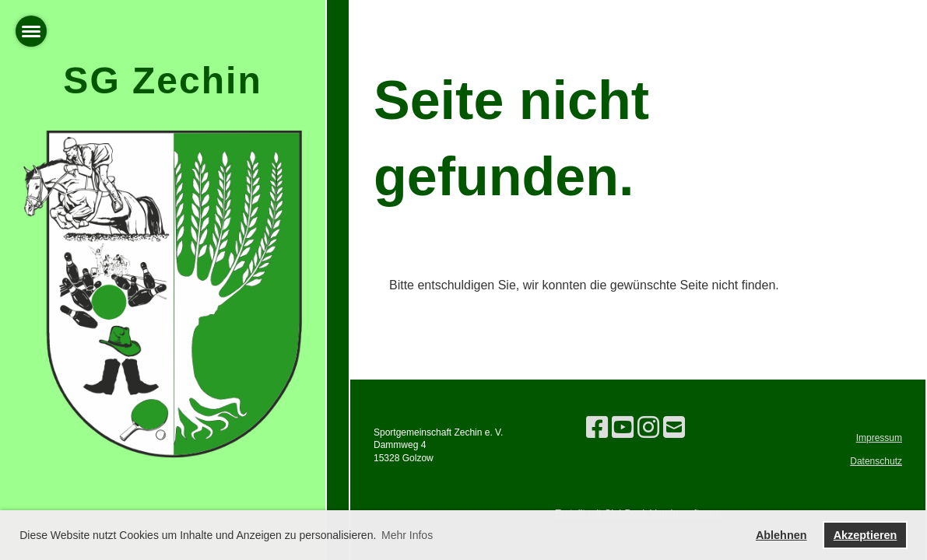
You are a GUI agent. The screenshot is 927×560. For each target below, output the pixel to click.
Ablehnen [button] (781, 535)
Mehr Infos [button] (407, 535)
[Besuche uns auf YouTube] (623, 428)
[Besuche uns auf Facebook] (597, 428)
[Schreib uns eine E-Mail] (674, 428)
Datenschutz (876, 461)
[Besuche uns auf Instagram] (648, 428)
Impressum (879, 438)
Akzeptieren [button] (866, 535)
